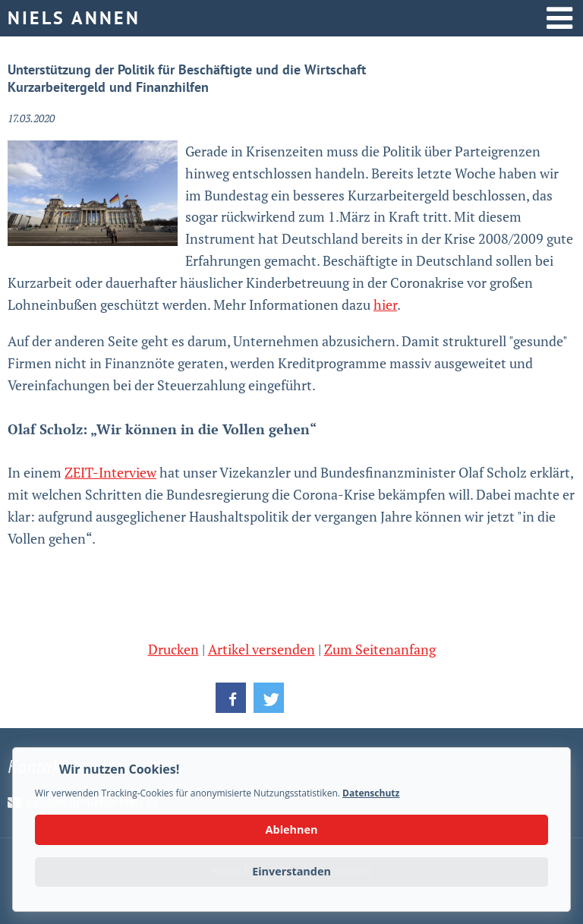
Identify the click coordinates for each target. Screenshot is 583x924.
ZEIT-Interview (110, 472)
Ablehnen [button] (292, 829)
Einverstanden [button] (291, 871)
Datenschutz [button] (371, 793)
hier (385, 304)
